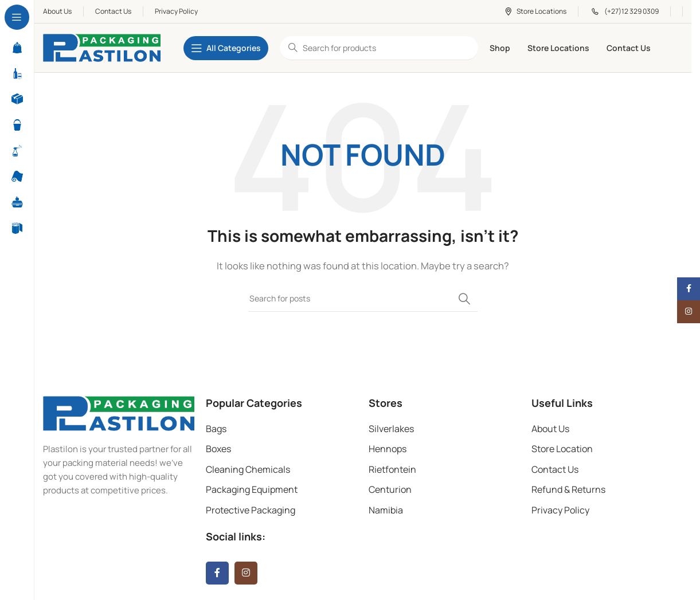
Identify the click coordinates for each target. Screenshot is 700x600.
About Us (550, 429)
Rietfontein (392, 469)
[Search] (363, 299)
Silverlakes (391, 429)
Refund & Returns (568, 489)
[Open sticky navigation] (226, 48)
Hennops (388, 449)
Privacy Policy (560, 510)
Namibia (386, 510)
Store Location (562, 449)
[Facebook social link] (217, 573)
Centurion (390, 489)
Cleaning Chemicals (248, 469)
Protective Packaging (251, 510)
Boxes (218, 449)
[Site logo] (102, 47)
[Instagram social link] (246, 573)
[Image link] (119, 412)
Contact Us (555, 469)
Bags (216, 429)
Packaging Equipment (252, 489)
